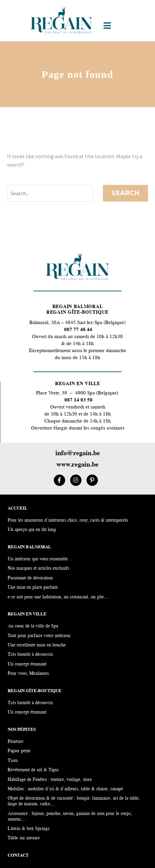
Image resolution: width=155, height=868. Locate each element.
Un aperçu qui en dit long (32, 530)
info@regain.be (78, 454)
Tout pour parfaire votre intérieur (39, 636)
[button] (107, 26)
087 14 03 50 (79, 400)
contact (18, 855)
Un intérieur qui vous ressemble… (40, 559)
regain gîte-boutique (35, 691)
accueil (18, 508)
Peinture (16, 742)
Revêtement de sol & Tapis (33, 770)
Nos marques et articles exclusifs (38, 568)
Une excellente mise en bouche (37, 645)
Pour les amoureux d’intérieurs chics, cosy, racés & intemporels (68, 520)
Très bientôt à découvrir (30, 703)
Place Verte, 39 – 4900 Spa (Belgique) (78, 393)
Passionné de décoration (30, 578)
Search (125, 193)
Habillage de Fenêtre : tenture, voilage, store (50, 780)
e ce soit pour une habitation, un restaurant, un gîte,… (59, 597)
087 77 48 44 (77, 330)
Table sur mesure (24, 838)
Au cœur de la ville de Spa (33, 626)
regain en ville (27, 614)
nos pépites (22, 730)
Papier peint (19, 751)
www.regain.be (77, 465)
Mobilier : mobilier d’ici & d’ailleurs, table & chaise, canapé (65, 789)
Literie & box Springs (29, 829)
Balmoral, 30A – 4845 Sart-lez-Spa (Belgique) (77, 323)
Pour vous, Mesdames (28, 674)
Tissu (13, 761)
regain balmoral (29, 547)
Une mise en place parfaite (33, 588)
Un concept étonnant (27, 712)
